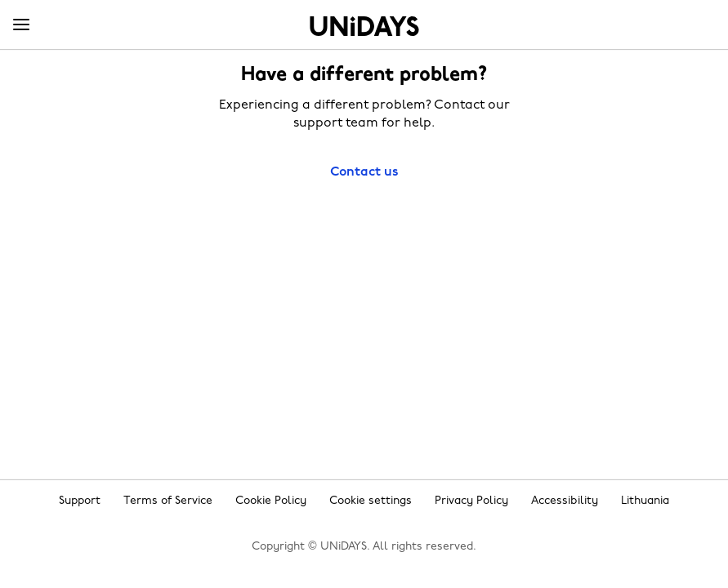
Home (364, 26)
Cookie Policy (271, 501)
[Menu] (21, 25)
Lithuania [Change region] (645, 501)
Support (80, 501)
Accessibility (565, 501)
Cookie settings (371, 501)
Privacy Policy (471, 501)
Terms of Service (168, 501)
